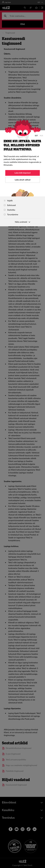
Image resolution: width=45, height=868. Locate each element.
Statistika (9, 210)
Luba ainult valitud (23, 180)
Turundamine (11, 215)
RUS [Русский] (41, 136)
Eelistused (10, 205)
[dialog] (22, 178)
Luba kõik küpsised (22, 173)
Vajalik (8, 201)
